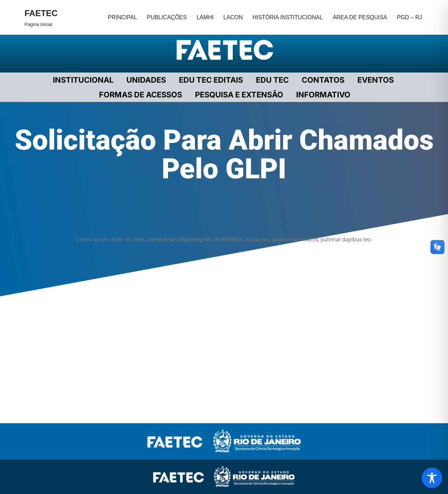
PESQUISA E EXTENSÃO (239, 95)
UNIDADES (146, 80)
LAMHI (205, 17)
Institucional (83, 80)
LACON (233, 17)
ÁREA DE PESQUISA (360, 17)
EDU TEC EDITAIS (211, 80)
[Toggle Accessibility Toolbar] (432, 478)
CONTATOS (323, 80)
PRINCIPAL (122, 17)
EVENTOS (376, 80)
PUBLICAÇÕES (167, 17)
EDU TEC (272, 80)
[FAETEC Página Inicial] (41, 17)
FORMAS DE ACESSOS (141, 95)
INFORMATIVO (323, 95)
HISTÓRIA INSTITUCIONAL (288, 17)
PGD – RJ (409, 17)
